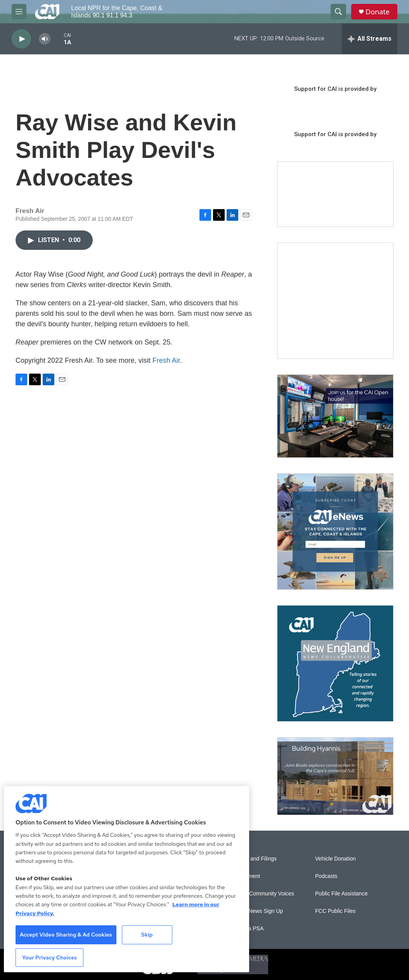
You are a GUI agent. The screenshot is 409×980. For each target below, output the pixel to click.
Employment (245, 876)
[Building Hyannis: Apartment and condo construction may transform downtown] (335, 776)
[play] (21, 39)
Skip (147, 935)
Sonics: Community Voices (262, 894)
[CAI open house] (335, 416)
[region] (127, 879)
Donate (378, 12)
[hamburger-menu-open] (19, 12)
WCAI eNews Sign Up (256, 911)
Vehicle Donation (335, 859)
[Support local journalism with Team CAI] (335, 194)
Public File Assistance (341, 894)
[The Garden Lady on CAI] (335, 301)
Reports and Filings (253, 859)
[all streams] (370, 39)
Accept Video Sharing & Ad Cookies (66, 935)
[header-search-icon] (338, 12)
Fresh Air (166, 360)
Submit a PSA (247, 929)
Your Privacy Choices (50, 957)
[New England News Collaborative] (335, 663)
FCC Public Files (335, 911)
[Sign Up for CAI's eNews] (335, 532)
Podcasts (326, 876)
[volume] (45, 39)
